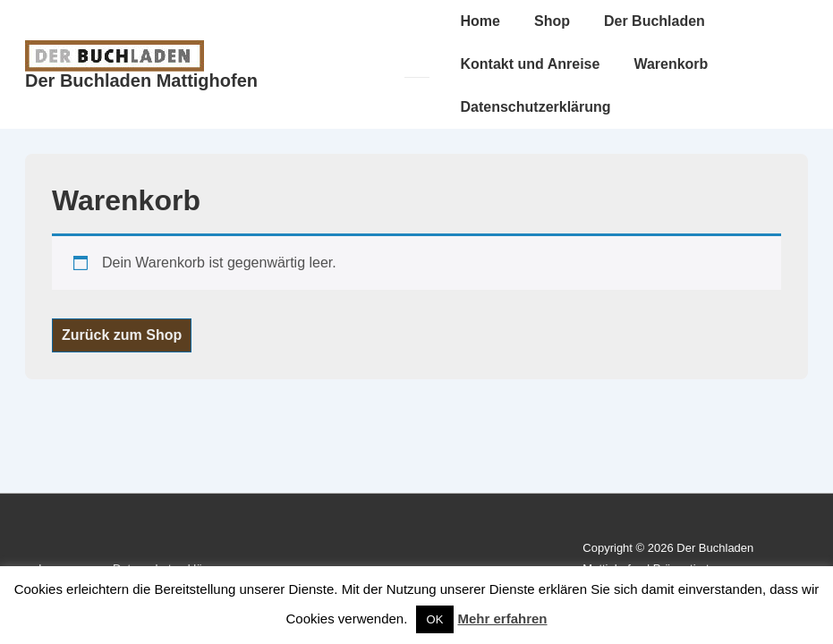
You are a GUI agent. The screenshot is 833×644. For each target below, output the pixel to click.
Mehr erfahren (503, 619)
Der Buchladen (654, 21)
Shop (552, 21)
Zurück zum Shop (122, 335)
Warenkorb (671, 64)
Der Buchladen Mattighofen (141, 80)
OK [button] (435, 619)
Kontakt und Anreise (531, 64)
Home (480, 21)
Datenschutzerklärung (536, 107)
